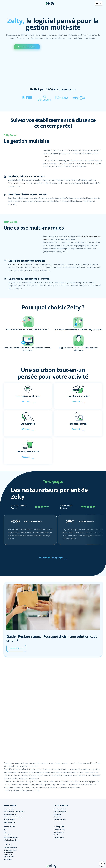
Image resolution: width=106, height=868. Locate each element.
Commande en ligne (10, 814)
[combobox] (99, 3)
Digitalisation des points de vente (14, 812)
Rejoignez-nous (59, 837)
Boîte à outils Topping (10, 840)
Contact (8, 844)
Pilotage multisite (9, 819)
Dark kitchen (58, 817)
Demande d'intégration (11, 837)
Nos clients (57, 835)
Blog (5, 830)
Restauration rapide (60, 812)
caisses (46, 156)
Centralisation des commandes (13, 817)
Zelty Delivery (18, 264)
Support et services (10, 822)
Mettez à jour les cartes (18, 183)
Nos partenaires (59, 832)
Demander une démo (10, 848)
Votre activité (61, 806)
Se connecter (8, 859)
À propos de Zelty (59, 830)
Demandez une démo (27, 47)
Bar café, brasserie (60, 819)
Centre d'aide (8, 835)
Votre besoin (10, 806)
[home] (50, 3)
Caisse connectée (9, 809)
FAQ (5, 832)
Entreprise (59, 826)
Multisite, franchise (60, 809)
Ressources (9, 826)
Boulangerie (58, 814)
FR (97, 3)
